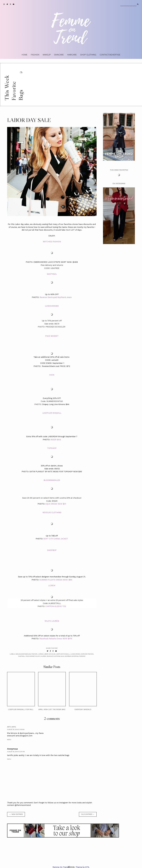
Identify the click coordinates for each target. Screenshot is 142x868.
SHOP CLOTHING (88, 55)
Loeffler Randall (63, 654)
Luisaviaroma (75, 654)
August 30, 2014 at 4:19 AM (16, 729)
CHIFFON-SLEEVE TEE (56, 606)
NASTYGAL (52, 274)
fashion (34, 654)
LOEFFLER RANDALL (52, 413)
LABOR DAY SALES (49, 654)
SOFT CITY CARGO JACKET (56, 539)
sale (62, 656)
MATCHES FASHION (52, 242)
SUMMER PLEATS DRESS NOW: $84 (56, 580)
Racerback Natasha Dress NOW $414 (56, 639)
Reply (9, 740)
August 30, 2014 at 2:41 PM (16, 752)
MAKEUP (47, 55)
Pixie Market (30, 656)
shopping (75, 656)
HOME (25, 55)
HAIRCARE (72, 55)
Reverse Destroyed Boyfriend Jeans (56, 297)
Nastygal (22, 656)
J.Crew (40, 654)
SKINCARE (59, 55)
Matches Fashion (87, 654)
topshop (82, 656)
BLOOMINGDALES (52, 480)
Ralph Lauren (41, 656)
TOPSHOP (52, 448)
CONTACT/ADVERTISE (110, 55)
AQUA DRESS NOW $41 (56, 504)
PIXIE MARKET (52, 336)
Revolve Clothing (53, 656)
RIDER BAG (56, 440)
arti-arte (11, 727)
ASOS (52, 375)
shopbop (68, 656)
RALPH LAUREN (52, 621)
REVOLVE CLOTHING (52, 513)
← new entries (16, 814)
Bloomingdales (25, 654)
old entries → (88, 814)
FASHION (35, 55)
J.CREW (52, 585)
